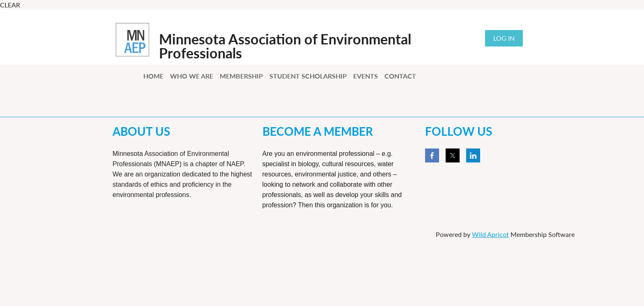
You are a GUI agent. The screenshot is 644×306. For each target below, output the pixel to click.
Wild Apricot (490, 234)
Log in (504, 38)
